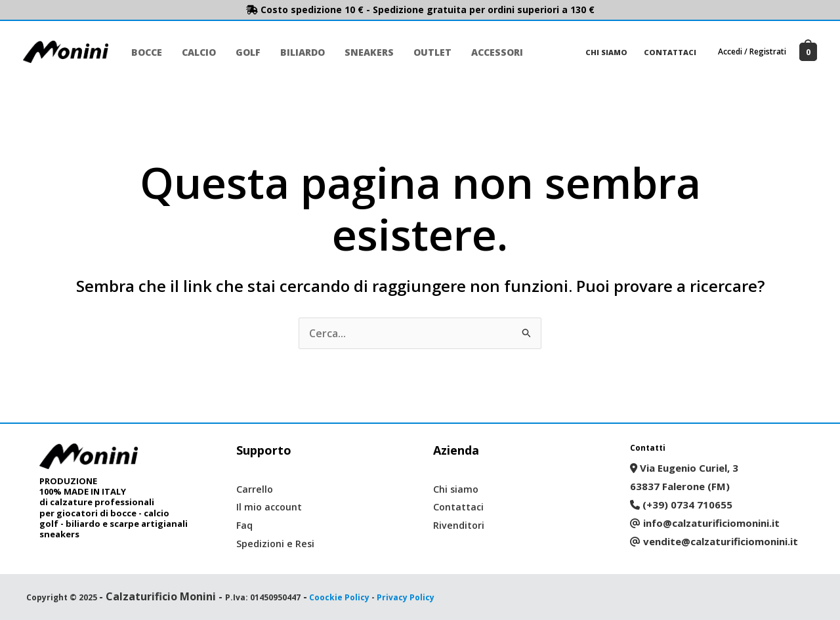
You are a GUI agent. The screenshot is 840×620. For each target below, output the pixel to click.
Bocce (146, 52)
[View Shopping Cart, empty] (808, 52)
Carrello (255, 489)
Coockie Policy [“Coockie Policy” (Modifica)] (339, 597)
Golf (245, 52)
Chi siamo (610, 52)
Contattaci (671, 52)
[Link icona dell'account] (752, 52)
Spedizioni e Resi (276, 543)
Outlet (425, 52)
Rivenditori (459, 525)
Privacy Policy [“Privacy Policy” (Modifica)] (406, 597)
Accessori (489, 52)
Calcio (197, 52)
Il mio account (270, 506)
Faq (245, 525)
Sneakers (363, 52)
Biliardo (298, 52)
